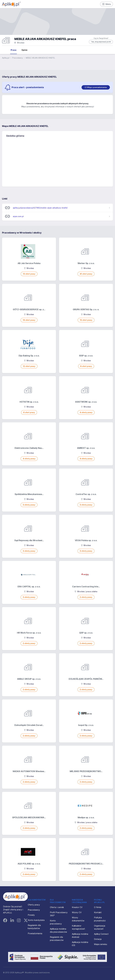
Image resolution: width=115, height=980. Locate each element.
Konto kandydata (36, 920)
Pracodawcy (18, 58)
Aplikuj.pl (6, 58)
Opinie (24, 50)
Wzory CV (77, 912)
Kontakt (98, 912)
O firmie (98, 907)
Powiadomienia (35, 933)
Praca (14, 50)
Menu (107, 4)
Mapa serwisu (101, 944)
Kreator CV (77, 907)
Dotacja (98, 939)
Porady (31, 915)
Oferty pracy (34, 905)
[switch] (96, 87)
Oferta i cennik (57, 907)
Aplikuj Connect (101, 934)
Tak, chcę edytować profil (101, 42)
